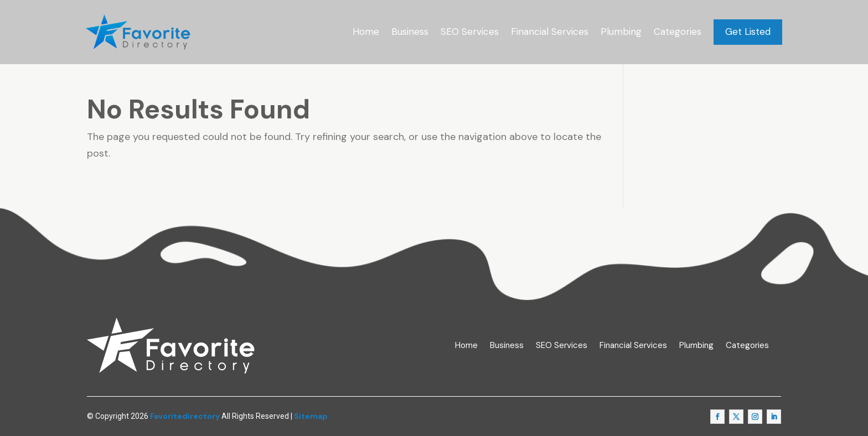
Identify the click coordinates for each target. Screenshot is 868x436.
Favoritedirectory (185, 416)
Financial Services (550, 32)
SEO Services (470, 32)
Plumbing (621, 32)
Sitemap (311, 416)
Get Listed (748, 32)
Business (410, 32)
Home (366, 32)
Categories (678, 32)
